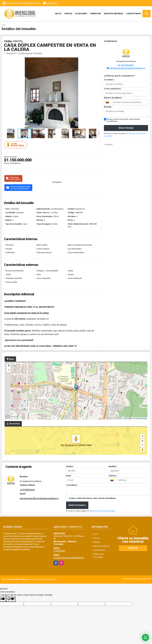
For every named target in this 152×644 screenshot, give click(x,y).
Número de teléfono (113, 98)
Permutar (96, 14)
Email (69, 476)
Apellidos (113, 466)
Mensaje (108, 107)
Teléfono (113, 476)
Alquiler (97, 542)
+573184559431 (127, 65)
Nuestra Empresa (114, 14)
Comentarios (72, 485)
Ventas (68, 14)
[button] (96, 60)
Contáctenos (134, 14)
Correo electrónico (113, 89)
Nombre (70, 466)
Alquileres (81, 14)
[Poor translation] (11, 599)
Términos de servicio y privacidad (102, 511)
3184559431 (52, 3)
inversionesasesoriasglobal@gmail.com (72, 558)
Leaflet (125, 418)
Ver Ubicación (68, 445)
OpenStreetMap (141, 418)
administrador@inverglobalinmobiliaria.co (127, 68)
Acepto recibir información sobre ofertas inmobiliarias (92, 498)
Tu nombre (109, 80)
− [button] (9, 370)
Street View (16, 145)
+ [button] (9, 366)
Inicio (58, 14)
